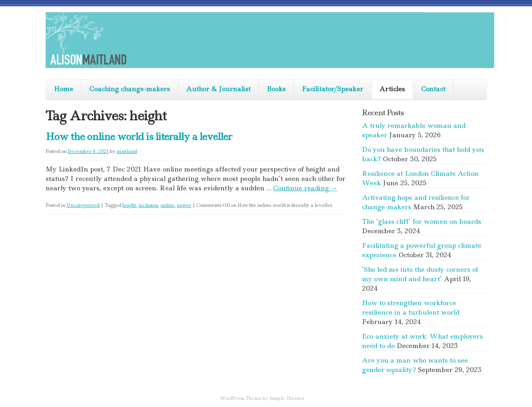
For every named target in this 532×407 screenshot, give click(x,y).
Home (64, 89)
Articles (392, 89)
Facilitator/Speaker (332, 89)
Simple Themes (287, 398)
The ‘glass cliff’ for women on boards (422, 221)
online (168, 205)
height (129, 205)
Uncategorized (83, 205)
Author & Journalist (218, 89)
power (184, 205)
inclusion (148, 205)
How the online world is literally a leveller (139, 137)
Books (276, 89)
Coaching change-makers (130, 89)
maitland (127, 151)
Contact (433, 89)
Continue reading (305, 188)
